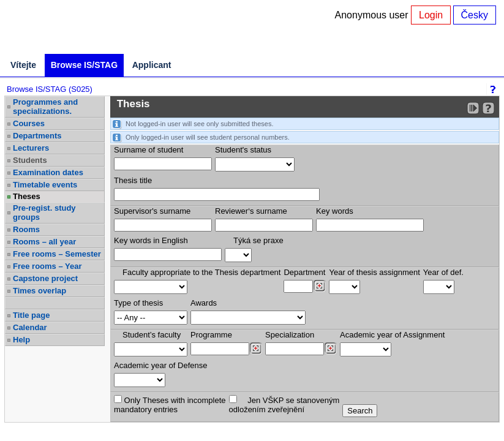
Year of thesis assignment (374, 272)
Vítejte (23, 65)
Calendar (30, 327)
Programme (211, 335)
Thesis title (133, 180)
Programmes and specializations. (45, 107)
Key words (335, 211)
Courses (29, 123)
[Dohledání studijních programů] (256, 349)
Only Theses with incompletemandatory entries (170, 405)
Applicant (152, 65)
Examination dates (48, 172)
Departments (37, 136)
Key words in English (151, 240)
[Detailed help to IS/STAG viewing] (488, 108)
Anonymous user (373, 15)
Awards (204, 303)
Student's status (243, 150)
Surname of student (149, 150)
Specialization (290, 335)
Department (304, 272)
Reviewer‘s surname (251, 211)
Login (431, 15)
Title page (31, 315)
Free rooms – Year (47, 266)
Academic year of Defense (160, 365)
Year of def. (443, 272)
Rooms (26, 229)
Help (21, 340)
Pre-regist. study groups (44, 213)
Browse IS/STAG (84, 65)
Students (30, 160)
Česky (475, 15)
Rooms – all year (44, 242)
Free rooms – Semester (57, 254)
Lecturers (31, 148)
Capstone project (45, 278)
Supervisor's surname (152, 211)
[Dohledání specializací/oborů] (330, 349)
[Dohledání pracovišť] (319, 286)
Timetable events (45, 185)
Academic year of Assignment (392, 335)
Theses (27, 196)
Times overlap (39, 291)
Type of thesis (138, 303)
